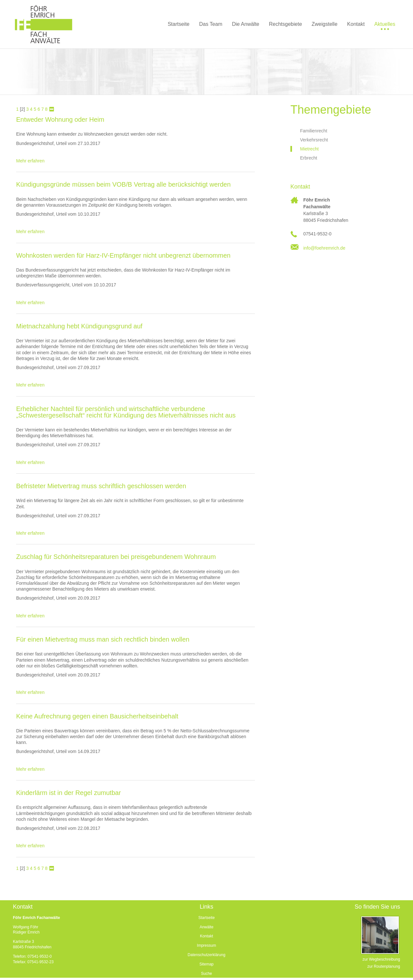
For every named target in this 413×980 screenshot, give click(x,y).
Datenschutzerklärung (207, 955)
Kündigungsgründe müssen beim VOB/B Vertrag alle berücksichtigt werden (123, 184)
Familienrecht (314, 131)
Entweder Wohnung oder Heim (60, 119)
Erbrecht (309, 158)
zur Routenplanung (384, 966)
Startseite (207, 918)
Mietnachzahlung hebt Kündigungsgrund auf (79, 326)
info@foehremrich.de (324, 248)
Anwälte (207, 927)
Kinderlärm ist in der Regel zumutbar (69, 793)
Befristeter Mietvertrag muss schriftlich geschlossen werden (101, 486)
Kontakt (207, 936)
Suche (206, 974)
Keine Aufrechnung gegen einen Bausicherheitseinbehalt (97, 716)
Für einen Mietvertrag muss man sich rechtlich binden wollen (103, 639)
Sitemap (206, 964)
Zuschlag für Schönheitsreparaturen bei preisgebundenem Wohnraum (116, 557)
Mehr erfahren (30, 161)
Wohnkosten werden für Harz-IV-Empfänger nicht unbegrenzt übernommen (123, 255)
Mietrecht (309, 149)
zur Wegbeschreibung (381, 959)
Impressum (206, 945)
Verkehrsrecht (314, 140)
